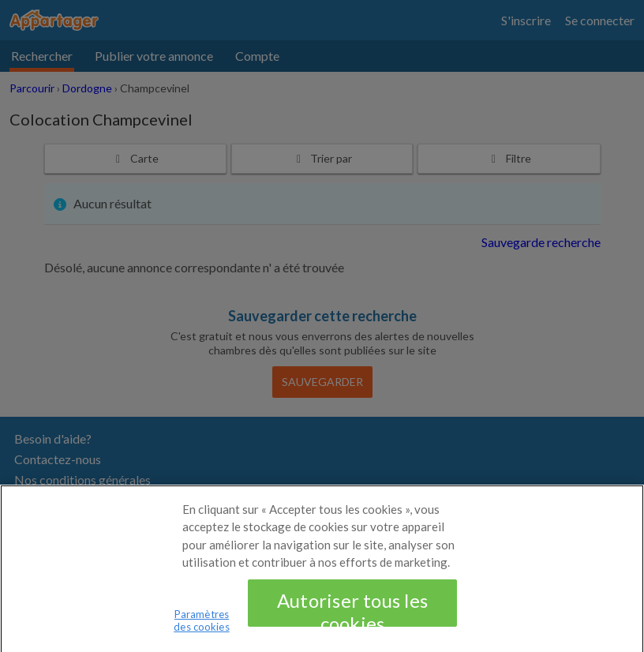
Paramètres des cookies (201, 626)
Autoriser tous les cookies (352, 613)
